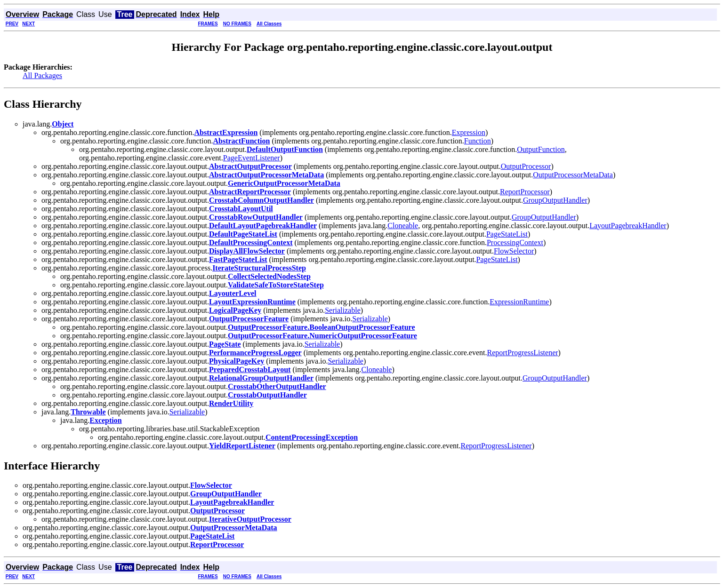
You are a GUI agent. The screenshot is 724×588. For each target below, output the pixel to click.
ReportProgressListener (523, 353)
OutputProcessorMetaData (573, 175)
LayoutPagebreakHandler (628, 226)
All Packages (42, 75)
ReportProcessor (525, 192)
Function (478, 141)
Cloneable (403, 226)
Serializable (343, 310)
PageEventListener (252, 158)
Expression (469, 132)
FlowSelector (514, 251)
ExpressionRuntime (519, 302)
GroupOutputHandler (555, 200)
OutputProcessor (526, 166)
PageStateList (507, 234)
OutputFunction (541, 149)
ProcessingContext (515, 242)
